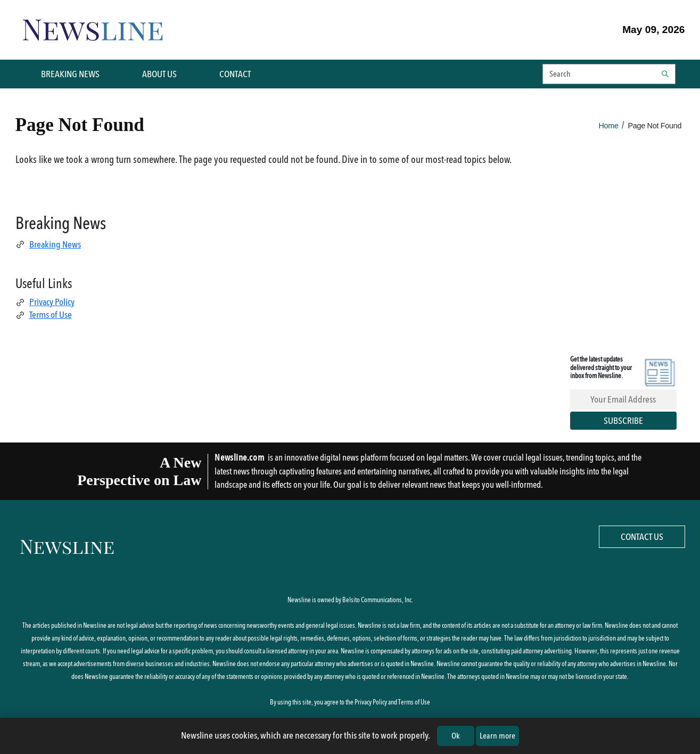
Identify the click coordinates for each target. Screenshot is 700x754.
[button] (609, 74)
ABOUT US (159, 74)
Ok (456, 736)
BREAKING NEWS (70, 74)
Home (609, 126)
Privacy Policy (45, 302)
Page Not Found (655, 126)
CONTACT (235, 74)
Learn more (497, 736)
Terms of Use (44, 315)
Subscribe (623, 421)
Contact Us (642, 537)
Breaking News (48, 244)
